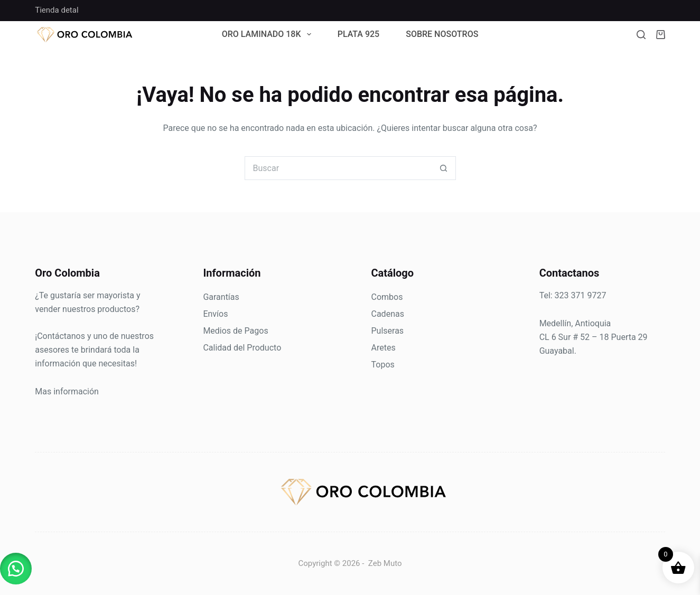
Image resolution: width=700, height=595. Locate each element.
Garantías (221, 297)
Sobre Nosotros (442, 35)
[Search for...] (338, 168)
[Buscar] (641, 35)
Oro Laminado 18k (269, 35)
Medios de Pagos (235, 331)
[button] (16, 569)
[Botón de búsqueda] (444, 168)
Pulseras (388, 331)
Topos (383, 365)
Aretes (384, 348)
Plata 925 (359, 35)
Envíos (215, 314)
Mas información (67, 391)
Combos (387, 297)
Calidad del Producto (242, 348)
